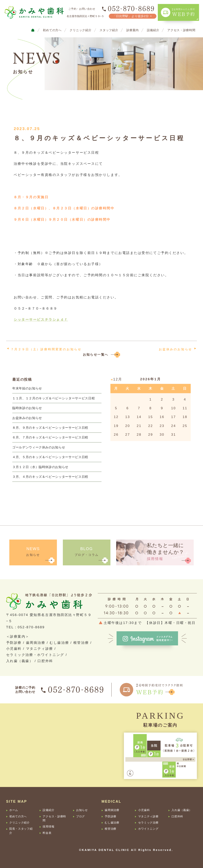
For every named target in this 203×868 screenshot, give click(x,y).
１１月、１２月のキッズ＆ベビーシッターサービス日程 (54, 398)
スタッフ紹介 (109, 30)
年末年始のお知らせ (27, 388)
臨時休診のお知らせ (27, 408)
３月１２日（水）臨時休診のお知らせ (40, 467)
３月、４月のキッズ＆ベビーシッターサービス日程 (50, 477)
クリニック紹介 (80, 30)
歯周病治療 (112, 810)
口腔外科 (177, 816)
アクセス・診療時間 (181, 30)
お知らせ (82, 810)
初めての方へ (52, 30)
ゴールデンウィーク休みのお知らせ (39, 447)
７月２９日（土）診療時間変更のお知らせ (46, 349)
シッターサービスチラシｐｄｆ (41, 320)
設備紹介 (153, 30)
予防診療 (111, 816)
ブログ (80, 816)
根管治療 (111, 829)
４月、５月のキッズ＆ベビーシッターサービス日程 (50, 457)
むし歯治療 (112, 823)
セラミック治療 (148, 823)
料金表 (47, 833)
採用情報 (48, 827)
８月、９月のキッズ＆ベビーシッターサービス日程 (50, 428)
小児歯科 (144, 810)
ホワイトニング (148, 829)
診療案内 (133, 30)
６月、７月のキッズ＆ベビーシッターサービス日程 (50, 437)
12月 (118, 379)
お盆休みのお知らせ (176, 349)
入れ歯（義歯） (182, 810)
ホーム (14, 810)
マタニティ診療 (148, 816)
